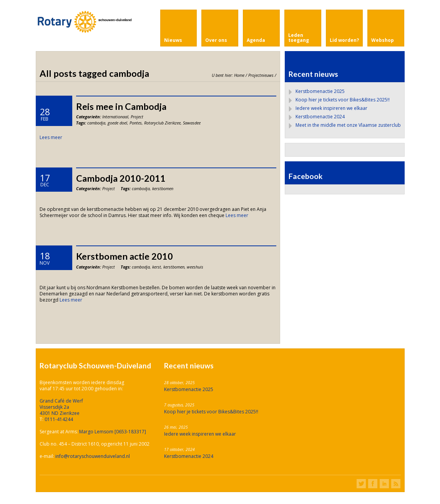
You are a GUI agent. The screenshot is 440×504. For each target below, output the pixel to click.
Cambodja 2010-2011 (121, 178)
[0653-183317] (130, 432)
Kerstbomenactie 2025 (320, 91)
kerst (157, 267)
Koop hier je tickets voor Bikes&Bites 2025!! (343, 100)
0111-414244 (59, 419)
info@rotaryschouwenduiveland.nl (93, 456)
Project (137, 117)
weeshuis (195, 267)
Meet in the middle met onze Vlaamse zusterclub (348, 125)
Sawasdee (192, 123)
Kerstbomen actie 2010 (125, 256)
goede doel (117, 123)
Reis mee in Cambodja (121, 106)
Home (239, 75)
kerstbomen (163, 188)
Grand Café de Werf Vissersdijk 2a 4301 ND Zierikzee (61, 407)
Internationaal (115, 117)
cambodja (96, 123)
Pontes (136, 123)
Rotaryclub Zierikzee (162, 123)
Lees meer (51, 137)
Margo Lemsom (97, 432)
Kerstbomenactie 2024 (320, 117)
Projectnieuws (261, 75)
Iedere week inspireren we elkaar (331, 108)
